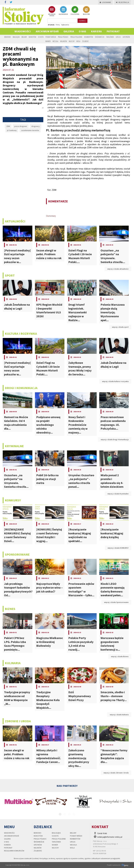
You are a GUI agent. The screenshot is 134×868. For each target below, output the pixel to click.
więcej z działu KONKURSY (118, 548)
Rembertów (89, 37)
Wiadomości (23, 31)
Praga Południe (76, 37)
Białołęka (16, 37)
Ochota (41, 37)
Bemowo (8, 37)
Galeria (69, 31)
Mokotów (32, 37)
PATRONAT (113, 31)
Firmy (58, 25)
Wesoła (55, 41)
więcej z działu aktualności (118, 269)
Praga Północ (63, 37)
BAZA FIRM (86, 11)
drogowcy (36, 126)
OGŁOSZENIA (75, 11)
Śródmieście (100, 37)
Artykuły (51, 25)
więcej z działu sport (120, 327)
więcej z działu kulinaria (119, 715)
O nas (82, 31)
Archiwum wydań (47, 31)
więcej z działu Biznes (120, 656)
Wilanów (63, 41)
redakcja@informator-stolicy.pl (110, 837)
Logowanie (105, 2)
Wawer (48, 41)
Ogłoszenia (65, 25)
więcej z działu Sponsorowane (116, 602)
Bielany (24, 37)
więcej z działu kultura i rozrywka (115, 381)
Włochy (72, 41)
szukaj (82, 21)
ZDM (8, 126)
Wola (78, 41)
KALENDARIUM (63, 11)
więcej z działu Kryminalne (118, 494)
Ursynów (126, 37)
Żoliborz (85, 41)
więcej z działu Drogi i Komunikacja (115, 439)
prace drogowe (21, 126)
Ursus (118, 37)
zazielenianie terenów (30, 130)
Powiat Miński (51, 37)
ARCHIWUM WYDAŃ (52, 11)
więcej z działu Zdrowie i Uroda (116, 773)
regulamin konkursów (14, 851)
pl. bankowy (12, 130)
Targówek (110, 37)
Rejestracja (122, 2)
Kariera (96, 31)
